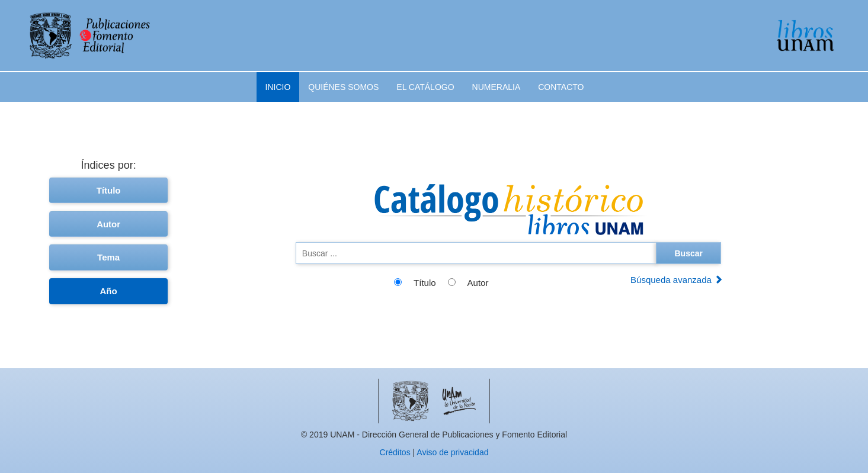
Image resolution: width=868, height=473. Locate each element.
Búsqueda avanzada (677, 280)
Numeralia (497, 87)
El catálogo (425, 87)
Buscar (688, 253)
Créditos (395, 452)
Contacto (561, 87)
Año (109, 291)
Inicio (278, 87)
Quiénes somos (343, 87)
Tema (108, 257)
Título (109, 190)
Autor (108, 224)
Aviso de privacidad (452, 452)
